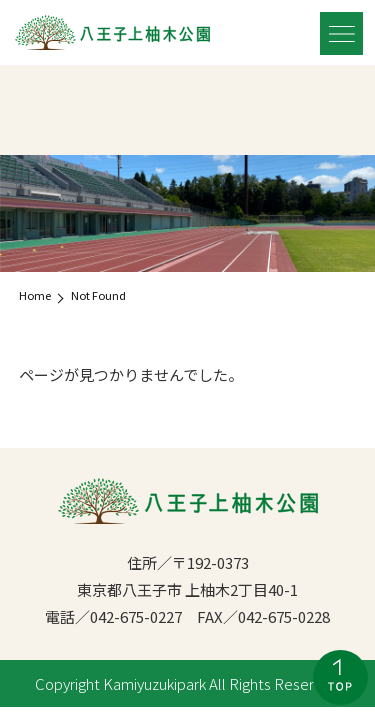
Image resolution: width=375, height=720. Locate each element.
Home (35, 295)
